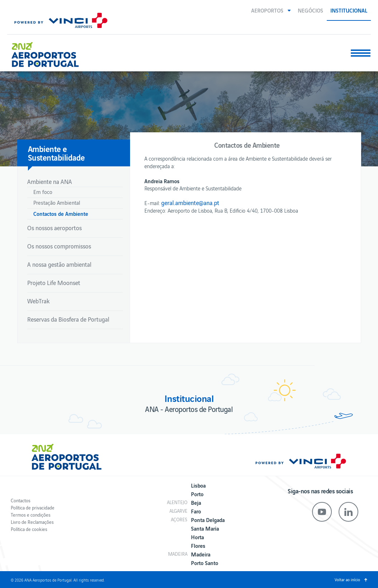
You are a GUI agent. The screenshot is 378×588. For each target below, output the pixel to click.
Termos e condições (31, 515)
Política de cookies (29, 529)
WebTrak (38, 301)
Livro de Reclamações (32, 522)
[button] (271, 10)
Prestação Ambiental (57, 202)
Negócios (310, 10)
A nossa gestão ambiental (59, 264)
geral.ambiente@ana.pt (190, 203)
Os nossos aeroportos (54, 228)
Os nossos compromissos (59, 246)
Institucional (349, 10)
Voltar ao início (347, 579)
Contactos (21, 500)
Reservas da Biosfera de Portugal (68, 319)
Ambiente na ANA (50, 181)
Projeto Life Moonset (54, 283)
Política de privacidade (33, 508)
